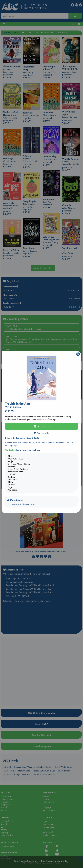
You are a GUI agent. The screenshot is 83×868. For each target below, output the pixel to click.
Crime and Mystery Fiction (23, 504)
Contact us (10, 450)
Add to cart (42, 426)
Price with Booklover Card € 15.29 (22, 438)
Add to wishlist (42, 433)
